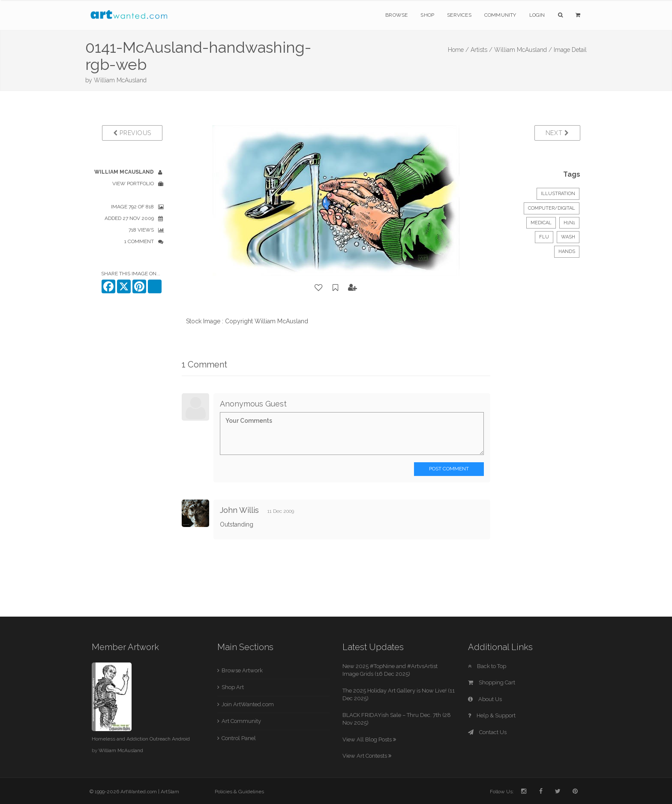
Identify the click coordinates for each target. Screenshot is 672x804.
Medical (541, 223)
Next (557, 133)
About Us (485, 699)
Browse (396, 15)
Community (500, 15)
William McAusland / (523, 50)
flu (544, 237)
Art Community (241, 721)
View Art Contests (367, 756)
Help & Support (492, 715)
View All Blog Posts (369, 739)
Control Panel (239, 738)
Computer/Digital (552, 208)
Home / (458, 50)
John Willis (239, 510)
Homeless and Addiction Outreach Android (141, 739)
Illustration (558, 194)
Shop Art (233, 687)
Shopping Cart (492, 682)
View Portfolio (133, 184)
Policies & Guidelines (239, 792)
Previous (132, 133)
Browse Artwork (242, 670)
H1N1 (569, 223)
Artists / (481, 50)
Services (459, 15)
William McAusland (120, 80)
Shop (427, 15)
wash (568, 237)
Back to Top (487, 666)
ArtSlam (170, 792)
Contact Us (487, 732)
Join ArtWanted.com (248, 704)
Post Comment (449, 469)
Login (537, 15)
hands (567, 251)
